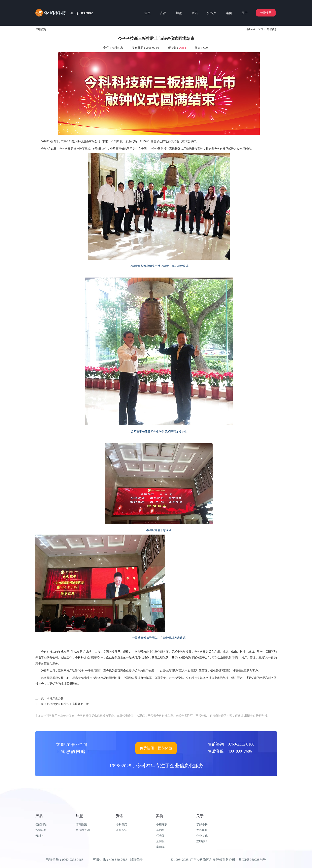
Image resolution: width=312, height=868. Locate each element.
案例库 (160, 847)
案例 (160, 816)
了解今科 (202, 824)
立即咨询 (202, 841)
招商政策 (81, 824)
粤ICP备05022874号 (252, 860)
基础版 (160, 830)
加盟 (79, 816)
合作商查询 (83, 830)
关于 (200, 816)
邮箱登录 (136, 860)
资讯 (119, 816)
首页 (261, 29)
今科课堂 (122, 830)
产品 (39, 816)
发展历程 (202, 830)
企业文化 (202, 836)
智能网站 (41, 824)
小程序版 (162, 824)
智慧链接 (41, 830)
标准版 (160, 836)
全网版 (160, 841)
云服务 (40, 836)
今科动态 (122, 824)
